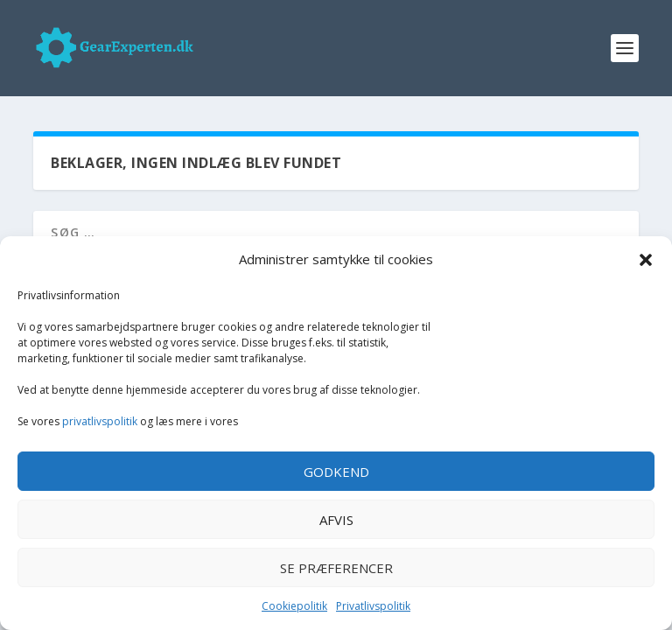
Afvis (336, 520)
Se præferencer (336, 568)
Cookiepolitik (294, 606)
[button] (646, 260)
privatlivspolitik (100, 421)
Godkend (336, 472)
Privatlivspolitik (373, 606)
